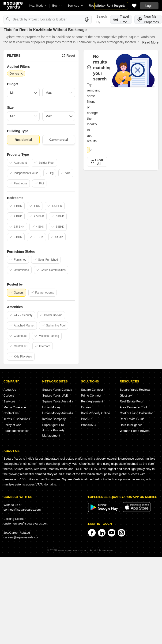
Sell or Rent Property (111, 6)
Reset (68, 56)
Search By (102, 19)
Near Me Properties (148, 19)
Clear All (97, 162)
